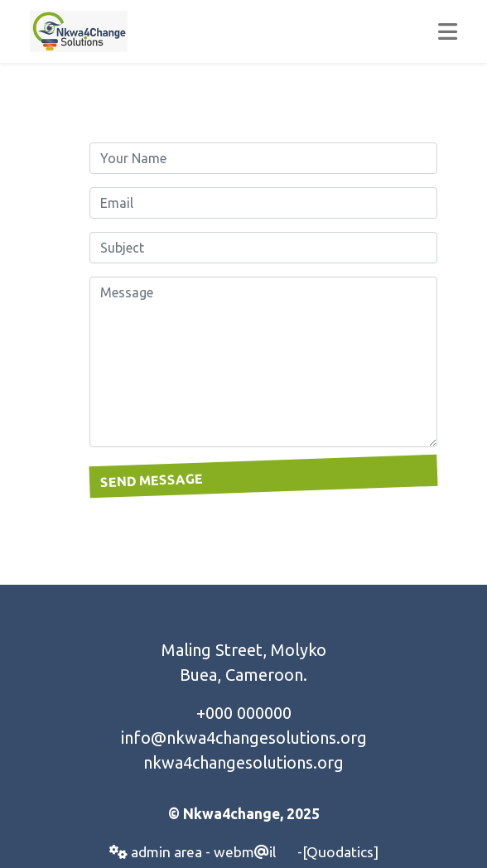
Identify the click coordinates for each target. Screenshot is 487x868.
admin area (156, 852)
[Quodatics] (340, 852)
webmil (245, 852)
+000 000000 (244, 713)
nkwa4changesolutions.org (243, 762)
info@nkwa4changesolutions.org (244, 738)
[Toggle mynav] (448, 31)
